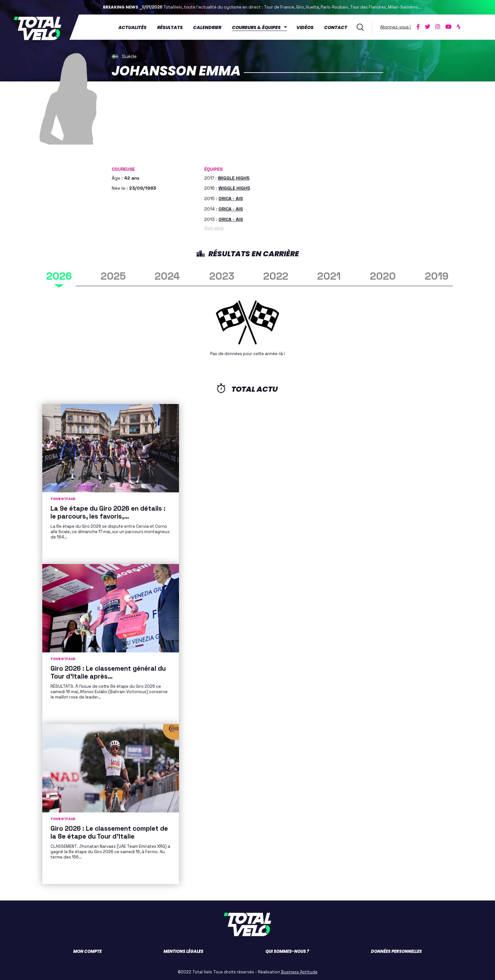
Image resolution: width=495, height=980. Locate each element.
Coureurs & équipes (259, 27)
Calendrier (209, 27)
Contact (338, 27)
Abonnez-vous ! (397, 26)
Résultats (172, 27)
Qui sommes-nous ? (287, 950)
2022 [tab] (276, 275)
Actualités (134, 27)
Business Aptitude (299, 971)
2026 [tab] (59, 275)
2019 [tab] (437, 275)
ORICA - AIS (231, 197)
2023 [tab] (222, 275)
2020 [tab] (383, 275)
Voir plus (214, 227)
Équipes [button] (213, 168)
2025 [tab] (113, 275)
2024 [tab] (167, 275)
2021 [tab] (329, 275)
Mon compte (87, 950)
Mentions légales (183, 950)
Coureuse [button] (123, 168)
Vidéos (307, 27)
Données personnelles (396, 950)
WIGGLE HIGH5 (234, 177)
